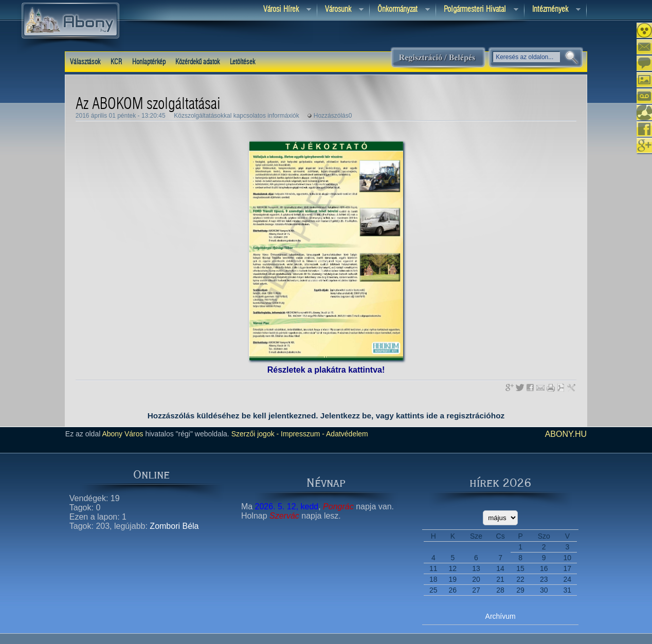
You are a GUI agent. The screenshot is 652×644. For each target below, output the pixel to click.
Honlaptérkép (149, 62)
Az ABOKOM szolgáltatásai (148, 104)
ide (432, 416)
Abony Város (122, 434)
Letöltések (242, 62)
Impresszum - (302, 434)
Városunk (340, 10)
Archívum (501, 616)
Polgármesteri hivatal (477, 10)
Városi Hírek (283, 10)
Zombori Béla (174, 526)
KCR (116, 62)
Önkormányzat (400, 10)
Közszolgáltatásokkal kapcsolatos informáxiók (236, 116)
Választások (85, 62)
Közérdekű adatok (197, 62)
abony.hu (566, 434)
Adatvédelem (346, 434)
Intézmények (553, 10)
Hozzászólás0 (333, 116)
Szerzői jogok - (255, 434)
